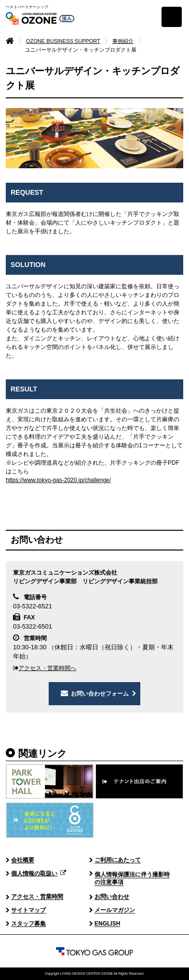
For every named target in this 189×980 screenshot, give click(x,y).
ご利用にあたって (118, 860)
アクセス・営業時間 (37, 897)
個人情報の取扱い (34, 874)
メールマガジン (115, 911)
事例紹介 (123, 41)
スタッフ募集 (28, 924)
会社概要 (23, 860)
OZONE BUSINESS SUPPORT (63, 41)
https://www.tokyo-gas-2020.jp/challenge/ (58, 480)
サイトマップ (28, 911)
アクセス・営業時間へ (45, 668)
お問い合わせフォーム (100, 694)
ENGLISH (107, 924)
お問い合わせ (112, 897)
